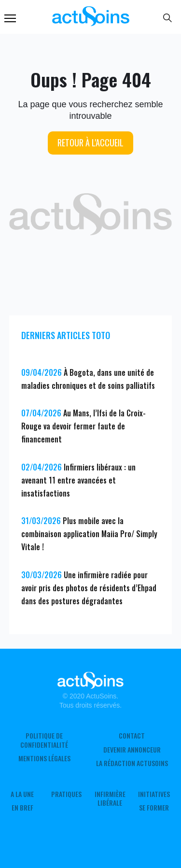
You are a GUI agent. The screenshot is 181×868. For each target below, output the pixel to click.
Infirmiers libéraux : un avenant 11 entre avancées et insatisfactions (78, 480)
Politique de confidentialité (44, 740)
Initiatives (154, 794)
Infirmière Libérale (110, 798)
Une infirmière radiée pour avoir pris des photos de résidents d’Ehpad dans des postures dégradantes (89, 588)
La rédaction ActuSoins (132, 763)
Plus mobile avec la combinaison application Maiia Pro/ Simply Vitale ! (89, 534)
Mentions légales (44, 758)
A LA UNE (22, 794)
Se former (154, 808)
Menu (10, 18)
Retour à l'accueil (90, 142)
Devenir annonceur (132, 750)
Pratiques (66, 794)
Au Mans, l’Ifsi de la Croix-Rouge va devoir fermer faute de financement (84, 426)
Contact (132, 736)
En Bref (22, 808)
